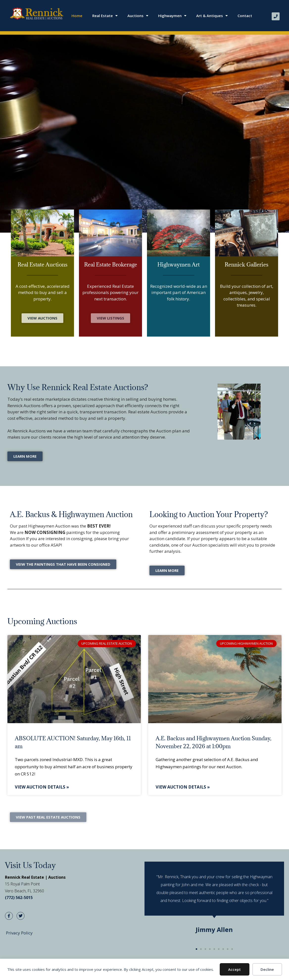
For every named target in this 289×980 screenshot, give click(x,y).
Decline (267, 969)
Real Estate (105, 16)
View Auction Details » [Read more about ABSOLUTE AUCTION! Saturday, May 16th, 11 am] (42, 787)
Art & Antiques (212, 16)
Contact (245, 16)
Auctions (138, 16)
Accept (234, 969)
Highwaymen (172, 16)
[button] (196, 949)
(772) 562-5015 (19, 898)
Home (77, 16)
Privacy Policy (19, 933)
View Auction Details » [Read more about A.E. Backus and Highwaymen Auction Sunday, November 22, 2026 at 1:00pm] (183, 787)
